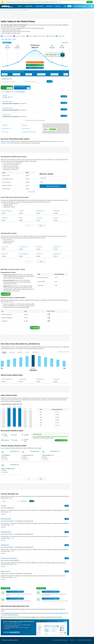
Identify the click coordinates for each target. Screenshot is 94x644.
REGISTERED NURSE (7, 102)
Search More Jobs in (35, 120)
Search (50, 81)
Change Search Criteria (7, 79)
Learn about (12, 632)
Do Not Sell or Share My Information (84, 640)
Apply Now (64, 96)
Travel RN (5, 95)
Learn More (60, 2)
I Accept (90, 2)
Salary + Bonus (8, 39)
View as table (65, 43)
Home (2, 10)
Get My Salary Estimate (53, 186)
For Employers (29, 6)
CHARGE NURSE (6, 115)
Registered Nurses (5, 571)
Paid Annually (7, 43)
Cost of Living (5, 132)
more (10, 512)
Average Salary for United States (29, 132)
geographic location (6, 143)
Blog (65, 6)
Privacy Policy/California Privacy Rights (60, 640)
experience (61, 141)
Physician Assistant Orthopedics (9, 558)
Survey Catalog (40, 6)
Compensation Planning (80, 6)
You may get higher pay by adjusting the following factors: (13, 72)
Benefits (14, 39)
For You (20, 6)
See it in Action (53, 129)
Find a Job (58, 6)
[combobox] (13, 81)
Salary (6, 10)
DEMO (69, 6)
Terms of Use (72, 640)
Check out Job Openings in (14, 92)
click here (19, 401)
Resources (50, 6)
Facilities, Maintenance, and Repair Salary (15, 10)
